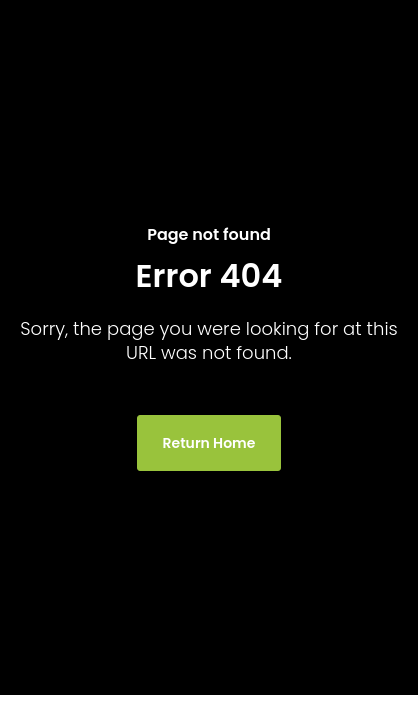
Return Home (209, 443)
